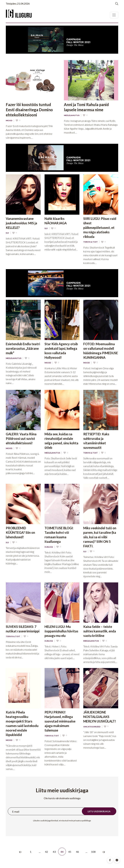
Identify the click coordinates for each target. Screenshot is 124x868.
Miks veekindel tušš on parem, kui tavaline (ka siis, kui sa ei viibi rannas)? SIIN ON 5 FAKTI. (100, 537)
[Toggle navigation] (114, 15)
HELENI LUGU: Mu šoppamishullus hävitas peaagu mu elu (61, 631)
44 (62, 852)
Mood (9, 121)
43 (54, 852)
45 (70, 852)
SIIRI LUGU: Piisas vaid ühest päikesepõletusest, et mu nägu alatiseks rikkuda (100, 228)
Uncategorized (92, 727)
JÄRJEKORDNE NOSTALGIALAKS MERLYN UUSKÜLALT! (100, 717)
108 (93, 852)
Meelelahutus (72, 115)
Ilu (7, 233)
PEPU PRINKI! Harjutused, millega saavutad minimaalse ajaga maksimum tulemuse (60, 721)
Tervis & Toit (90, 242)
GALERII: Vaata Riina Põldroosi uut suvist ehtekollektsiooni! (21, 439)
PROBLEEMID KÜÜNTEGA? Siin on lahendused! (20, 532)
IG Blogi (49, 547)
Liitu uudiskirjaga (99, 811)
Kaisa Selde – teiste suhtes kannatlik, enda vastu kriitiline (100, 631)
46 (78, 852)
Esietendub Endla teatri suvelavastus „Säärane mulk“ (23, 348)
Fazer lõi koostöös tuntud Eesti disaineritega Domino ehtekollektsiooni (29, 110)
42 (47, 852)
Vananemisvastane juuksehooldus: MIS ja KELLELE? (21, 223)
